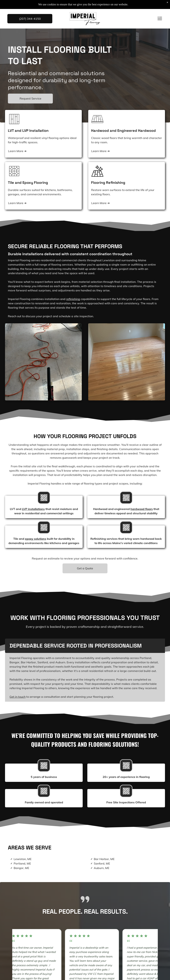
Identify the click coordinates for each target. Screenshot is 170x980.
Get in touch (18, 697)
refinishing (73, 299)
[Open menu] (160, 19)
